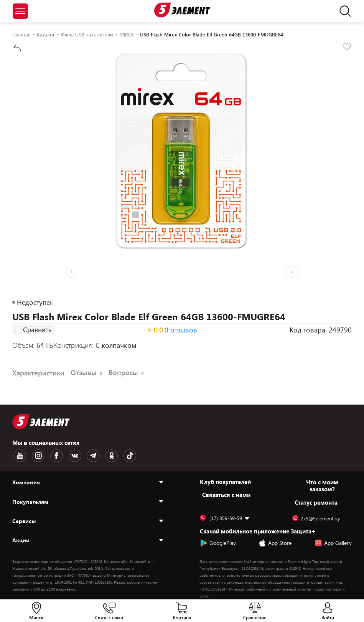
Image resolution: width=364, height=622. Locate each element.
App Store (275, 541)
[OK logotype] (99, 455)
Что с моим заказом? (322, 484)
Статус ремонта (316, 501)
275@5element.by (316, 517)
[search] (343, 11)
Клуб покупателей (225, 480)
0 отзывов (181, 330)
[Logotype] (182, 10)
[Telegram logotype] (83, 455)
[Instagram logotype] (35, 455)
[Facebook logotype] (51, 455)
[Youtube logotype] (19, 455)
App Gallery (333, 541)
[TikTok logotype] (115, 455)
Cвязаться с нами (226, 493)
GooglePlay (218, 541)
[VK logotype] (67, 455)
